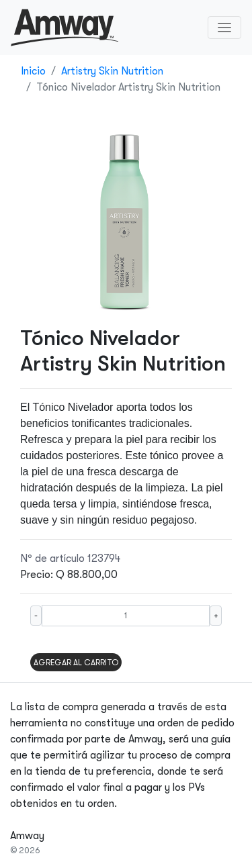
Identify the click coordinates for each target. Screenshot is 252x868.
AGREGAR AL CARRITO (76, 663)
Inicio (33, 71)
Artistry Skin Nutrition (112, 71)
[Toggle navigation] (224, 28)
